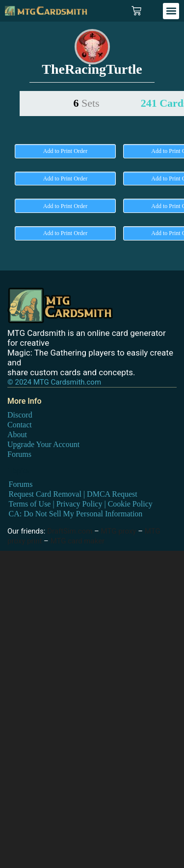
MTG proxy (119, 531)
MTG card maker (78, 541)
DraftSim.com (70, 531)
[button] (171, 11)
